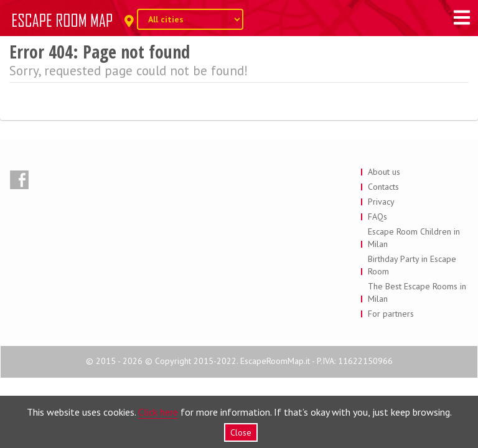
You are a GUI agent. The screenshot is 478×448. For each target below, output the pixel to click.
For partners (391, 314)
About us (384, 172)
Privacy (381, 202)
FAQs (377, 217)
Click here (158, 412)
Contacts (383, 187)
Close (241, 432)
